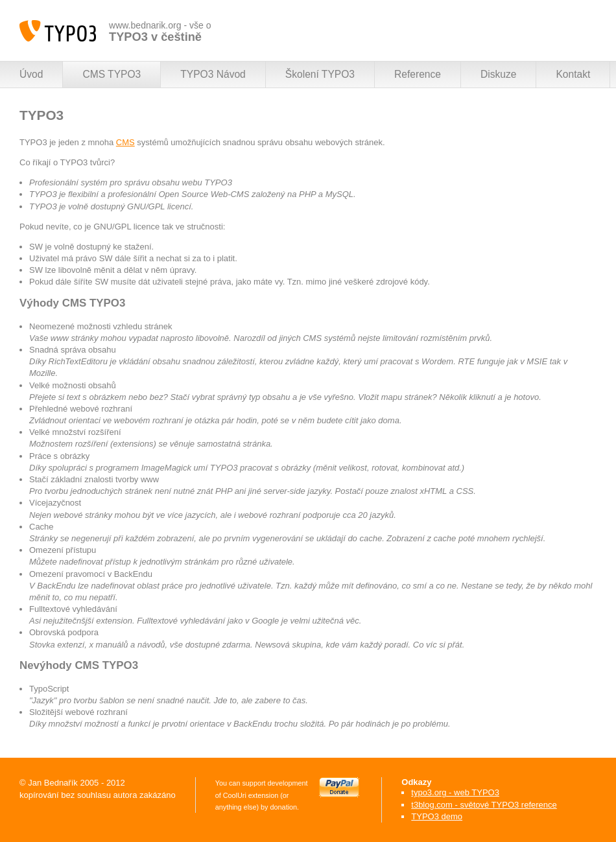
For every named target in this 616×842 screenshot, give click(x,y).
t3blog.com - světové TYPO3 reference (484, 805)
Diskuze (498, 74)
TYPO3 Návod (213, 74)
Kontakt (573, 74)
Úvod (31, 74)
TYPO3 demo (437, 816)
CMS (125, 142)
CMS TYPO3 (112, 74)
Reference (418, 74)
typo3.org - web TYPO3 (455, 792)
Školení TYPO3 (320, 74)
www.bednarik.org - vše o (160, 31)
